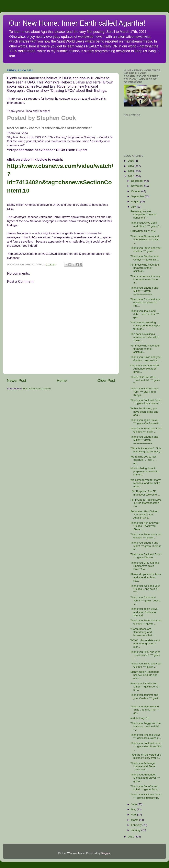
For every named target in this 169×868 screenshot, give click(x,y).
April (134, 815)
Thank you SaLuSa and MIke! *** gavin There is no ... (146, 546)
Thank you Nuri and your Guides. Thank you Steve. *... (145, 526)
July (134, 207)
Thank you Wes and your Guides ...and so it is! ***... (145, 589)
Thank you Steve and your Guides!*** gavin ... (146, 622)
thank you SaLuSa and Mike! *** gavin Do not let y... (145, 687)
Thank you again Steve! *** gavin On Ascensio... (146, 422)
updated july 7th (140, 718)
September (138, 196)
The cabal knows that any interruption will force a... (146, 279)
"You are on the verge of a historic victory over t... (146, 756)
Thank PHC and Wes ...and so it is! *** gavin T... (145, 380)
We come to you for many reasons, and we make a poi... (146, 483)
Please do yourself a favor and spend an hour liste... (146, 577)
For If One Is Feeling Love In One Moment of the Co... (146, 503)
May (134, 809)
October (136, 191)
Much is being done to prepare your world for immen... (145, 471)
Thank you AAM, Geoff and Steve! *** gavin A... (146, 224)
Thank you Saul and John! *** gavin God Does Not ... (146, 746)
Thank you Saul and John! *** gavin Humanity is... (146, 796)
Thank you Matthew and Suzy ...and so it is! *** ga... (145, 710)
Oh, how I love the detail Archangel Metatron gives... (145, 369)
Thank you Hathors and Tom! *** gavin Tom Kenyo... (144, 392)
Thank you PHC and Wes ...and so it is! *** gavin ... (145, 655)
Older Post (106, 380)
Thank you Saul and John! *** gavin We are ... (146, 556)
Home (62, 380)
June (134, 804)
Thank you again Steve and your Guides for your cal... (144, 612)
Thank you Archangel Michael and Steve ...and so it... (143, 766)
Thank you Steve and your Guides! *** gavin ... (146, 250)
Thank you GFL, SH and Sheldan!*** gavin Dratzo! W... (145, 566)
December (138, 181)
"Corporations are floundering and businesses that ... (143, 632)
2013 (131, 171)
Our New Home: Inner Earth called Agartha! (77, 23)
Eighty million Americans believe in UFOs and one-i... (145, 675)
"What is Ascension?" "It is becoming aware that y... (146, 450)
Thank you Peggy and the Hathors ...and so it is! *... (146, 726)
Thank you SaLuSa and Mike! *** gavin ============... (144, 291)
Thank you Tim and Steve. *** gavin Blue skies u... (146, 736)
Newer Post (17, 380)
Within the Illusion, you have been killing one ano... (144, 412)
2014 (131, 166)
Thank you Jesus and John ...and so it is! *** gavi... (145, 314)
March (135, 820)
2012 (131, 176)
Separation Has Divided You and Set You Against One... (144, 515)
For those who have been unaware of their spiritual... (145, 268)
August (136, 201)
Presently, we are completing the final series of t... (143, 214)
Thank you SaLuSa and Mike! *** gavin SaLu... (145, 788)
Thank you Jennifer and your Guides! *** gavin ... (146, 698)
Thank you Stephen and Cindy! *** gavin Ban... (145, 258)
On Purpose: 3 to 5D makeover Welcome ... (145, 493)
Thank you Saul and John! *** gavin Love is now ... (146, 402)
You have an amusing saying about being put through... (145, 326)
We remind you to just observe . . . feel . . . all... (144, 460)
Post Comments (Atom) (37, 389)
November (138, 186)
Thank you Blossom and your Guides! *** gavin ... (146, 239)
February (137, 825)
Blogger (106, 853)
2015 (131, 161)
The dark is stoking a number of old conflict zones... (145, 337)
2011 (131, 837)
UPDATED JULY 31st (143, 231)
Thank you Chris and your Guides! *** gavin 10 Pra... (146, 302)
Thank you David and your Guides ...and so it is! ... (146, 359)
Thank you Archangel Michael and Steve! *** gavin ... (145, 778)
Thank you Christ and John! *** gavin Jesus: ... (146, 601)
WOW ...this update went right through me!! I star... (145, 643)
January (136, 830)
